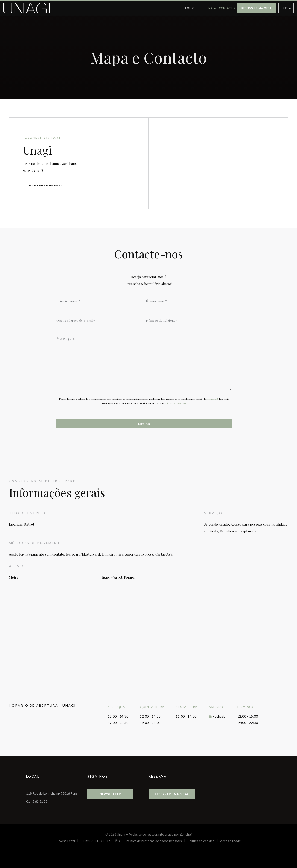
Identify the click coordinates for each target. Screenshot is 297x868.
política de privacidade (176, 403)
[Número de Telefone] (189, 321)
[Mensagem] (144, 362)
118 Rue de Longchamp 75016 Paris (69, 163)
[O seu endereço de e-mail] (99, 321)
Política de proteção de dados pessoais (157, 841)
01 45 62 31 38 (33, 170)
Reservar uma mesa (257, 8)
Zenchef (186, 834)
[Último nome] (189, 301)
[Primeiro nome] (99, 301)
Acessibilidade (230, 841)
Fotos (190, 8)
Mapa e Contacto (222, 8)
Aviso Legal (70, 841)
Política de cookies (204, 841)
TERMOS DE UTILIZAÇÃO (103, 841)
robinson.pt (212, 399)
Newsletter (110, 794)
